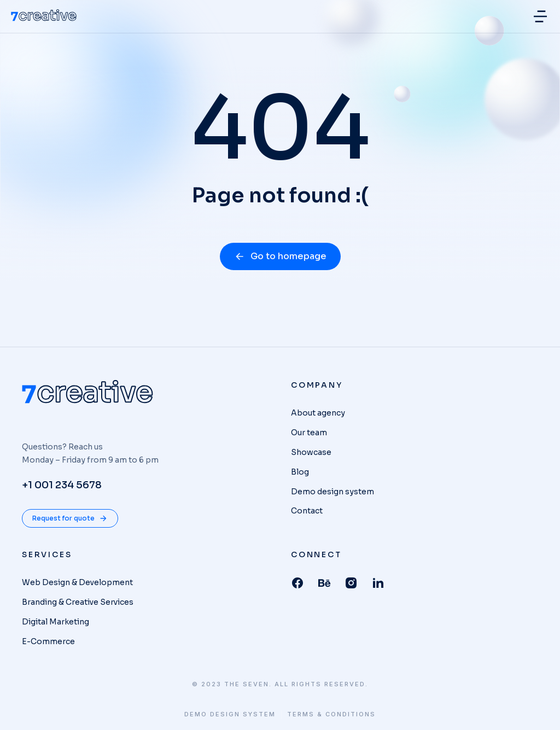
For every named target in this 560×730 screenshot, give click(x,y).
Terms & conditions (331, 714)
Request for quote (70, 518)
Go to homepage (280, 256)
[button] (540, 16)
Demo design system (230, 714)
